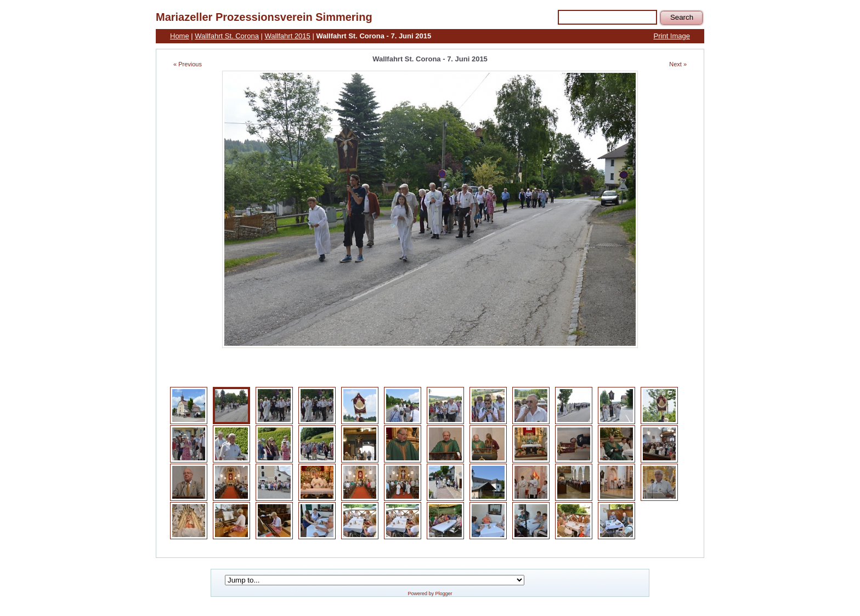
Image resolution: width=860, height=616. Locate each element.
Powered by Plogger (430, 594)
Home (180, 36)
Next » (678, 64)
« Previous (188, 64)
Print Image (672, 36)
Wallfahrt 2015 (287, 36)
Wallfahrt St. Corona (227, 36)
